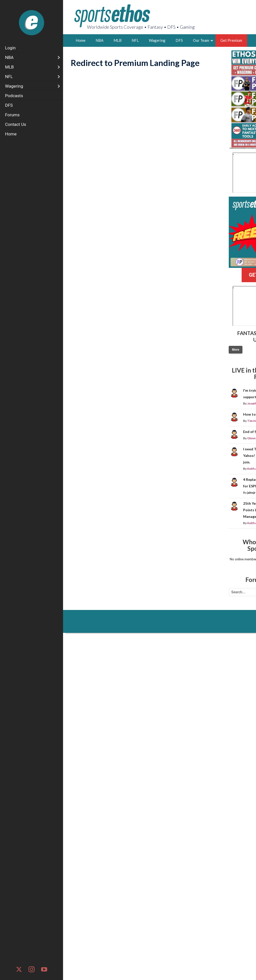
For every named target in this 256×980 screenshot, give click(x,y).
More (236, 350)
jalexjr (251, 493)
